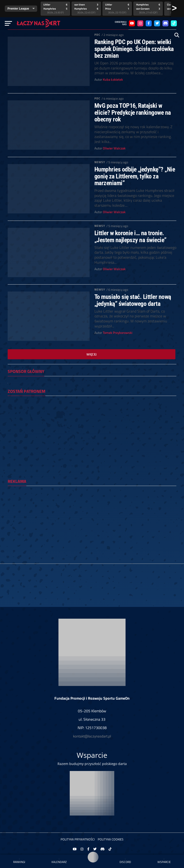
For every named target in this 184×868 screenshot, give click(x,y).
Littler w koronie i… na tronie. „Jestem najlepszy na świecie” (130, 236)
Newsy (100, 162)
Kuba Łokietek (113, 80)
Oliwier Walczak (114, 148)
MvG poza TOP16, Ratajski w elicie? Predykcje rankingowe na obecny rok (133, 112)
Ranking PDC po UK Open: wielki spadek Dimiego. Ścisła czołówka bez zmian (134, 49)
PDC (97, 35)
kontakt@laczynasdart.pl (92, 736)
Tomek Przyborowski (118, 333)
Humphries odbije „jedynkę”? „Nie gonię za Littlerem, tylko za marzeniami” (135, 176)
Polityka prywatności (78, 839)
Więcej (92, 354)
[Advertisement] (92, 523)
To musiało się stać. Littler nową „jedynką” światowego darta (133, 300)
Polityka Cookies (111, 839)
